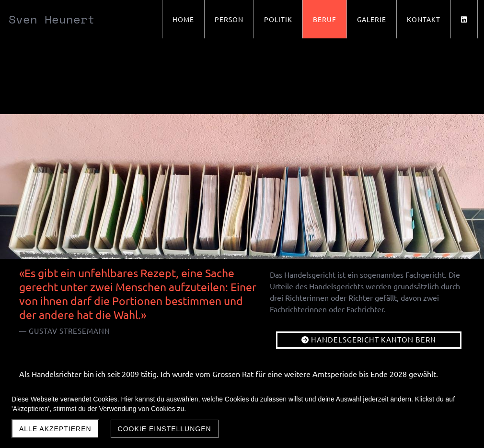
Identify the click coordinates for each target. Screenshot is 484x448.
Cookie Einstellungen (165, 429)
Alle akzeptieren (55, 429)
